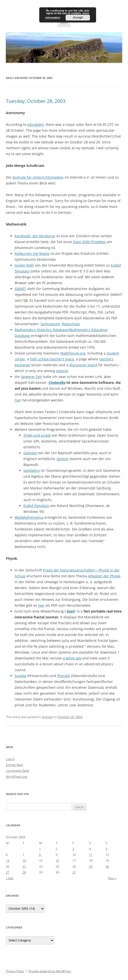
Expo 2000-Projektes (89, 242)
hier (18, 400)
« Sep (10, 878)
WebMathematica (29, 517)
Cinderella (57, 382)
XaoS (71, 611)
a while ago (72, 658)
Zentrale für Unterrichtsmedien (38, 177)
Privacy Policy (15, 971)
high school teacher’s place (52, 359)
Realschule (71, 324)
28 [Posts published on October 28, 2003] (24, 872)
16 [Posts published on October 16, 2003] (57, 861)
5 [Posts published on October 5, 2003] (106, 849)
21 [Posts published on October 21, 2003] (24, 866)
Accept (78, 18)
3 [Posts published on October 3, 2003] (73, 849)
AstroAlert (35, 124)
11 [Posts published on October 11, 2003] (91, 855)
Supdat (20, 676)
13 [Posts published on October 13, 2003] (8, 861)
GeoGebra (32, 470)
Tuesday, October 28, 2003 (36, 101)
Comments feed (17, 771)
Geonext (30, 453)
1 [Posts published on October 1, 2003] (40, 849)
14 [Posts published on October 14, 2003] (24, 861)
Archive (47, 717)
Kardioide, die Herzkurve (35, 236)
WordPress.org (17, 776)
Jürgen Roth (24, 265)
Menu (64, 23)
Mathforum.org (73, 353)
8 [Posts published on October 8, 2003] (40, 855)
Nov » (112, 878)
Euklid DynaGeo (36, 506)
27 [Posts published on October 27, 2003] (8, 872)
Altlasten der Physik (104, 576)
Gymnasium (50, 324)
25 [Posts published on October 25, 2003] (91, 866)
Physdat (64, 676)
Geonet (62, 459)
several (62, 371)
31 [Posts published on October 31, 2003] (74, 872)
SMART (20, 289)
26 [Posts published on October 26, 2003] (107, 866)
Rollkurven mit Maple (32, 253)
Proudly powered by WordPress (50, 971)
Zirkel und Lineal (37, 435)
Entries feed (14, 765)
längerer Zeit (31, 377)
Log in (10, 759)
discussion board (83, 365)
